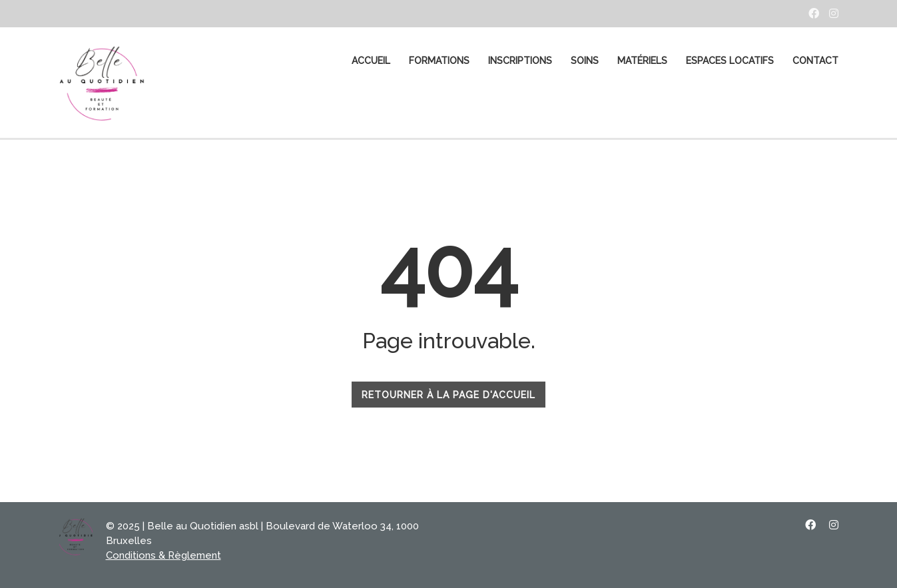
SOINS (585, 61)
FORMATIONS (439, 61)
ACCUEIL (371, 61)
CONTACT (815, 61)
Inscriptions (520, 61)
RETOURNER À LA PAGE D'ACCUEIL (449, 395)
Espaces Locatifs (730, 61)
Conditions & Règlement (163, 555)
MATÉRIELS (642, 61)
